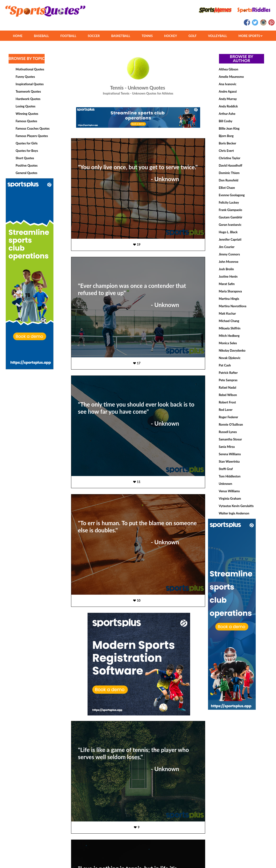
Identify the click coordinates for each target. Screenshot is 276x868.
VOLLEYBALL (218, 36)
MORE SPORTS (250, 36)
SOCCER (94, 36)
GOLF (193, 36)
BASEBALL (41, 36)
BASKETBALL (121, 36)
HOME (18, 36)
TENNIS (147, 36)
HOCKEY (171, 36)
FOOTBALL (68, 36)
